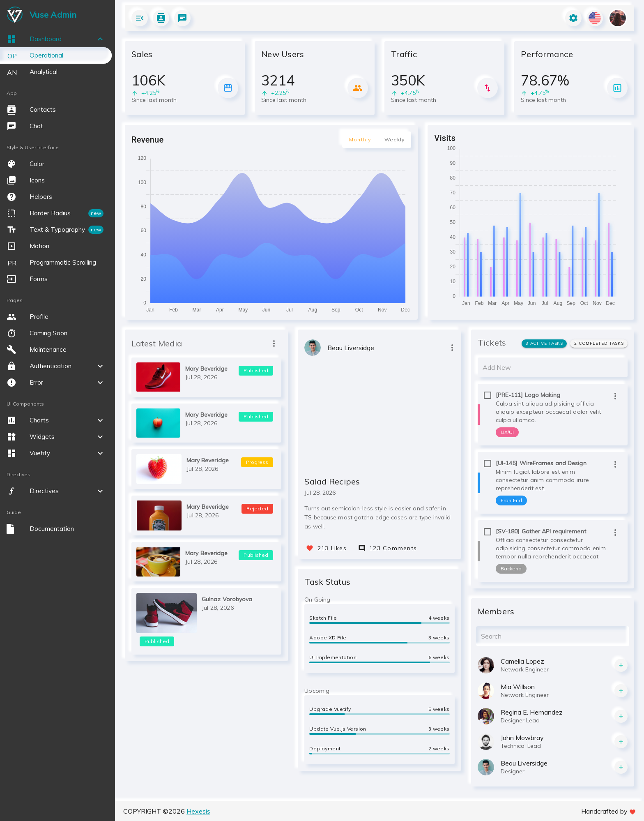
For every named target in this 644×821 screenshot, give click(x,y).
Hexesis (198, 811)
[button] (56, 39)
